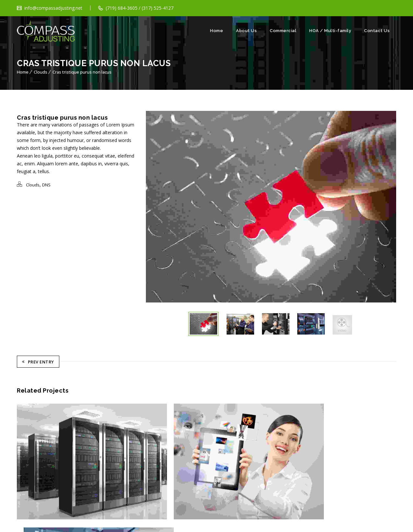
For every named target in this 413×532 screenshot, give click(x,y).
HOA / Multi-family (330, 31)
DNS (46, 185)
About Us (246, 31)
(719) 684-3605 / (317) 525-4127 (139, 8)
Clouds (41, 72)
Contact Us (377, 31)
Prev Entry (38, 363)
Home (217, 31)
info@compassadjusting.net (53, 8)
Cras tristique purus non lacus (82, 72)
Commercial (283, 31)
